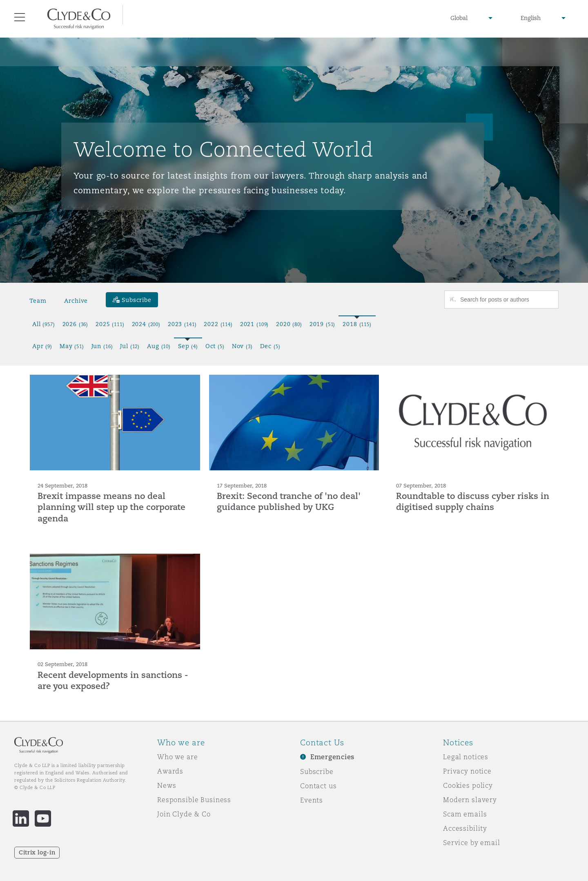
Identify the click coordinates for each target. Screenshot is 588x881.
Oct (215, 346)
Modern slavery (470, 800)
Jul (130, 346)
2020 (289, 324)
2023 (182, 324)
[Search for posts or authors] (506, 300)
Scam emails (465, 814)
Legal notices (466, 757)
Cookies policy (468, 785)
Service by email (472, 843)
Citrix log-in (37, 852)
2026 (76, 324)
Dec (270, 346)
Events (312, 800)
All (44, 324)
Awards (170, 771)
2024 (146, 324)
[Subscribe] (132, 300)
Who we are (178, 757)
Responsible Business (194, 800)
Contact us (318, 786)
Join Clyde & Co (184, 814)
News (167, 785)
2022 (218, 324)
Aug (159, 346)
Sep (188, 346)
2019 (323, 324)
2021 (254, 324)
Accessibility (465, 828)
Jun (102, 346)
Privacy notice (467, 771)
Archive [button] (76, 301)
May (72, 346)
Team (38, 301)
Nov (242, 346)
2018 (357, 324)
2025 (110, 324)
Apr (42, 346)
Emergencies (332, 757)
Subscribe (317, 771)
